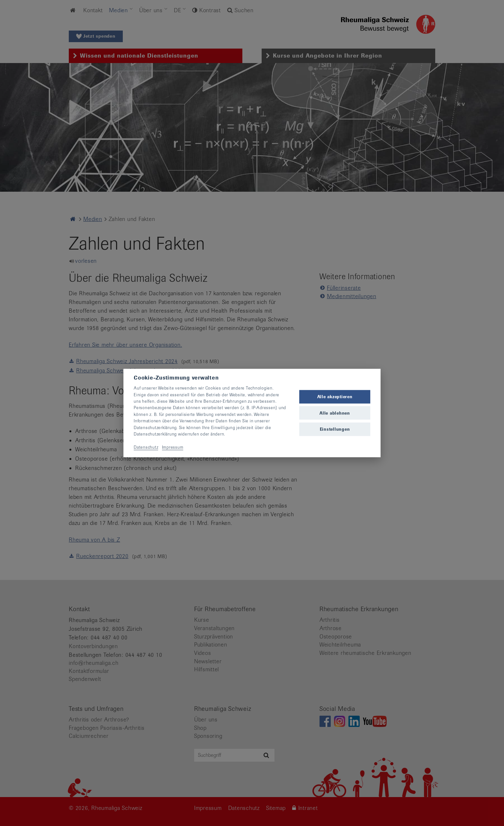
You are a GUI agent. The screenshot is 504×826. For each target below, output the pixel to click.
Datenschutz (146, 447)
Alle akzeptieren (335, 397)
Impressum (173, 447)
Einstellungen (335, 429)
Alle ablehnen (335, 413)
